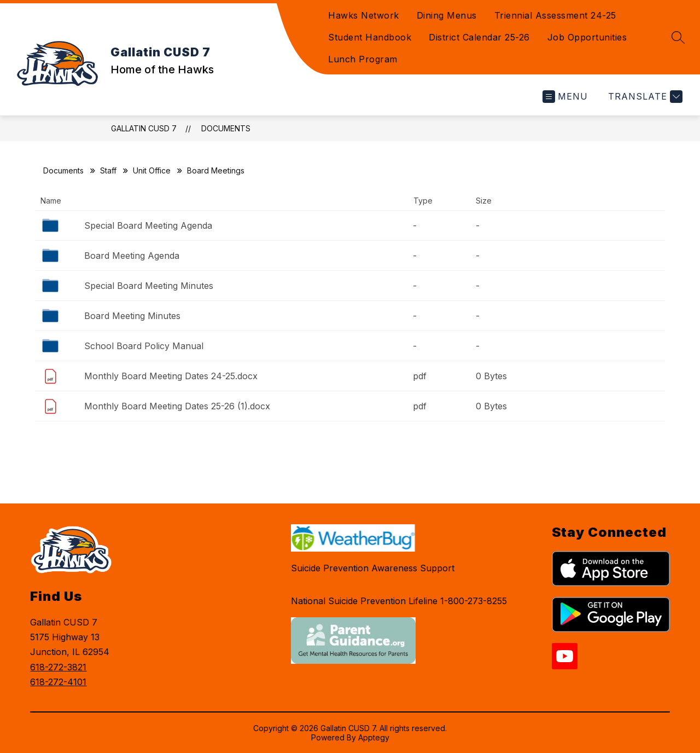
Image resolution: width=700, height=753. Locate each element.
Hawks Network (364, 15)
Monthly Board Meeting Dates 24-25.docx (171, 376)
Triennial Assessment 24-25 (555, 15)
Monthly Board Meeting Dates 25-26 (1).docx (177, 406)
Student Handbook (370, 37)
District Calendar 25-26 (479, 37)
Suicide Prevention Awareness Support (373, 568)
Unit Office (152, 170)
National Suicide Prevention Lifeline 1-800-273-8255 (399, 601)
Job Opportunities (587, 37)
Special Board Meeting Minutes (149, 286)
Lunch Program (363, 59)
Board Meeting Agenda (132, 256)
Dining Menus (447, 15)
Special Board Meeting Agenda (148, 225)
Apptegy (374, 737)
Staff (108, 170)
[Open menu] (565, 97)
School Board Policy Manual (144, 346)
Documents (226, 128)
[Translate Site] (644, 97)
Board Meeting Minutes (132, 316)
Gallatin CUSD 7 (144, 128)
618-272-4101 (58, 682)
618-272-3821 (58, 667)
